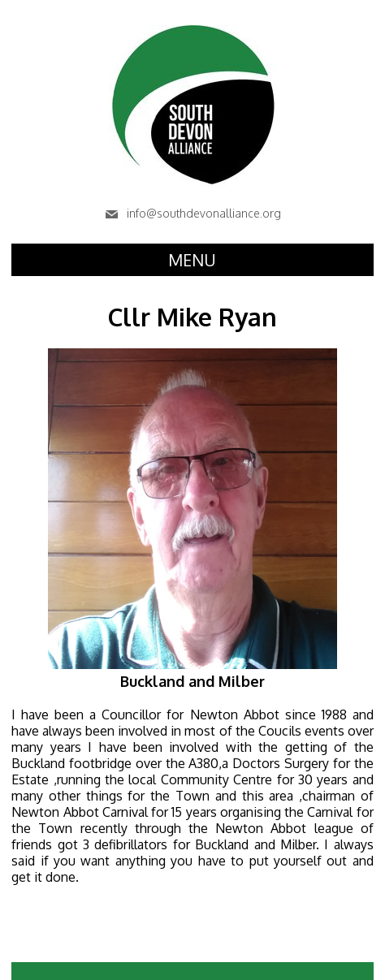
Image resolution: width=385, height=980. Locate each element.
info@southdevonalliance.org (192, 213)
